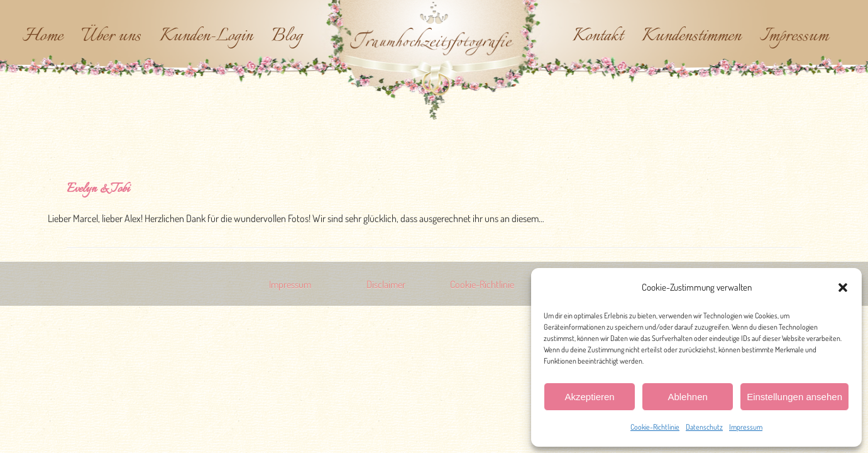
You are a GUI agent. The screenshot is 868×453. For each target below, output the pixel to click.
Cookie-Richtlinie (655, 427)
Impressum (746, 427)
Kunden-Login (206, 36)
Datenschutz (704, 427)
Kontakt (598, 36)
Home (43, 36)
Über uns (111, 36)
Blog (287, 36)
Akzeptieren (589, 397)
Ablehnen (687, 397)
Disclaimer (386, 284)
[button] (843, 288)
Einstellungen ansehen (794, 397)
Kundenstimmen (691, 36)
